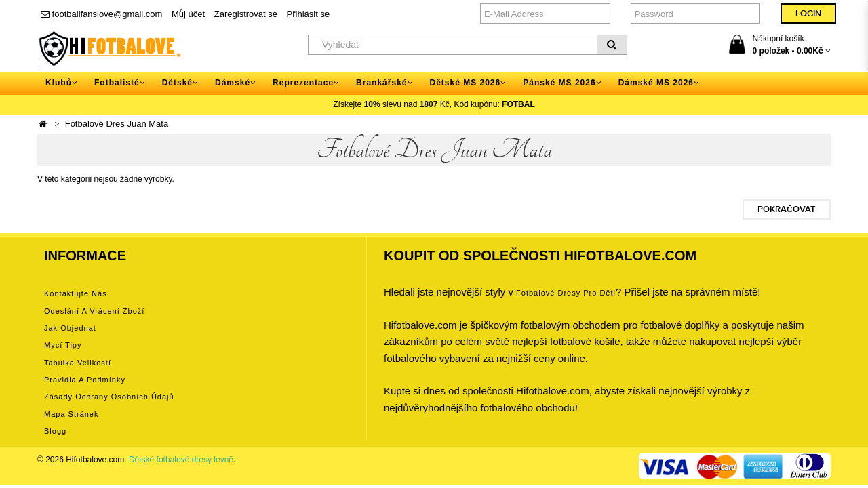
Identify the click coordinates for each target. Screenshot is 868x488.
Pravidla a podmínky (85, 380)
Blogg (55, 431)
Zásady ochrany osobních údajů (109, 396)
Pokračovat (787, 209)
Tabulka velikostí (78, 363)
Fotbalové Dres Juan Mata (117, 124)
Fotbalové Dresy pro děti (566, 293)
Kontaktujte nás (76, 293)
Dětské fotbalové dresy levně (181, 460)
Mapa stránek (71, 414)
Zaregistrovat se (246, 14)
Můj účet (188, 14)
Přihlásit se (309, 14)
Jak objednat (70, 328)
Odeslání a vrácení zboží (94, 311)
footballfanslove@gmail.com (101, 14)
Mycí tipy (63, 345)
